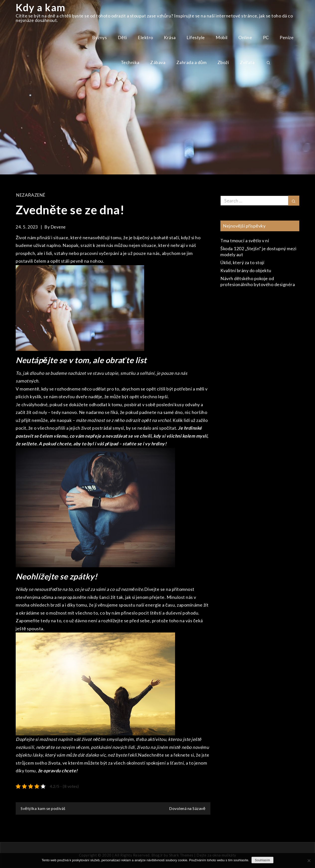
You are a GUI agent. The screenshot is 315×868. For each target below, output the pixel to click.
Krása (170, 37)
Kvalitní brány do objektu (246, 270)
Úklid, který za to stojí (242, 262)
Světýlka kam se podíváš (43, 808)
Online (245, 37)
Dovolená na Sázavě (187, 808)
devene (58, 227)
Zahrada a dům (191, 62)
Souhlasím (262, 860)
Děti (122, 37)
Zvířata (247, 62)
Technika (130, 62)
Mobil (222, 37)
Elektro (145, 37)
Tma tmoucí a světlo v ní (245, 240)
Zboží (223, 62)
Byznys (99, 37)
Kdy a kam (41, 7)
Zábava (158, 62)
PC (266, 37)
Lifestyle (196, 37)
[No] (309, 861)
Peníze (287, 37)
